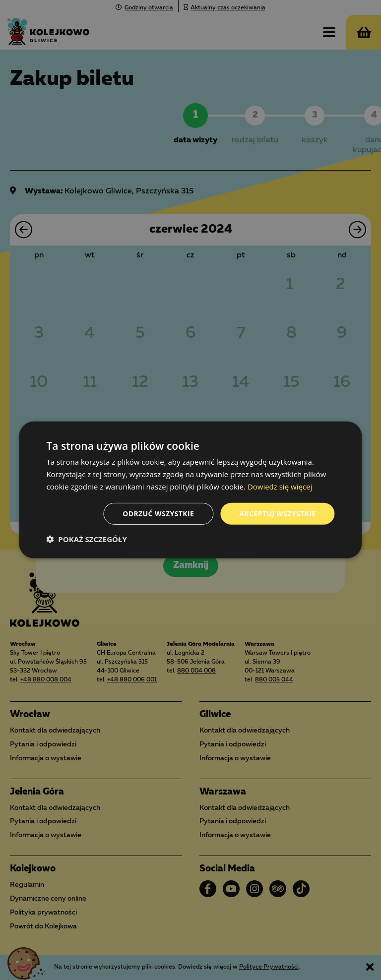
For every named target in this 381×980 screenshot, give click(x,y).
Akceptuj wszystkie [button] (277, 513)
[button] (86, 539)
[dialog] (190, 490)
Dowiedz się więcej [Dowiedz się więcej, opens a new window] (280, 487)
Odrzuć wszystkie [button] (158, 513)
